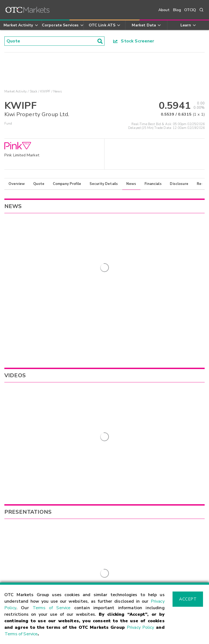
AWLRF (136, 425)
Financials (153, 184)
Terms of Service (52, 608)
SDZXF (135, 408)
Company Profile (67, 184)
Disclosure (179, 184)
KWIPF (45, 91)
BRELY (135, 400)
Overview (17, 184)
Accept (188, 599)
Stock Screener (134, 41)
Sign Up (76, 489)
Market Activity (16, 91)
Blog (177, 10)
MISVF (135, 417)
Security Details (104, 184)
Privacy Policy (141, 627)
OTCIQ (190, 10)
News (131, 184)
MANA (135, 392)
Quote (39, 184)
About (164, 10)
